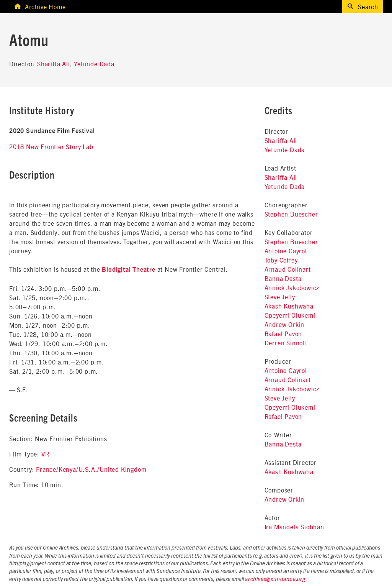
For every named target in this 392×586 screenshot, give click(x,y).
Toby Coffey (281, 260)
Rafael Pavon (283, 333)
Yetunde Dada (94, 64)
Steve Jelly (280, 297)
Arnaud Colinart (288, 269)
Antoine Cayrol (286, 251)
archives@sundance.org (275, 579)
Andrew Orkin (285, 324)
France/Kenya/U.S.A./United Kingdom (91, 469)
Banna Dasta (283, 278)
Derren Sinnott (286, 343)
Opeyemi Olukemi (290, 315)
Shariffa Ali (54, 64)
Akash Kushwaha (289, 306)
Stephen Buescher (291, 214)
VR (45, 454)
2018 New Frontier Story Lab (51, 146)
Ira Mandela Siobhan (294, 527)
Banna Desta (283, 444)
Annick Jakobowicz (292, 287)
